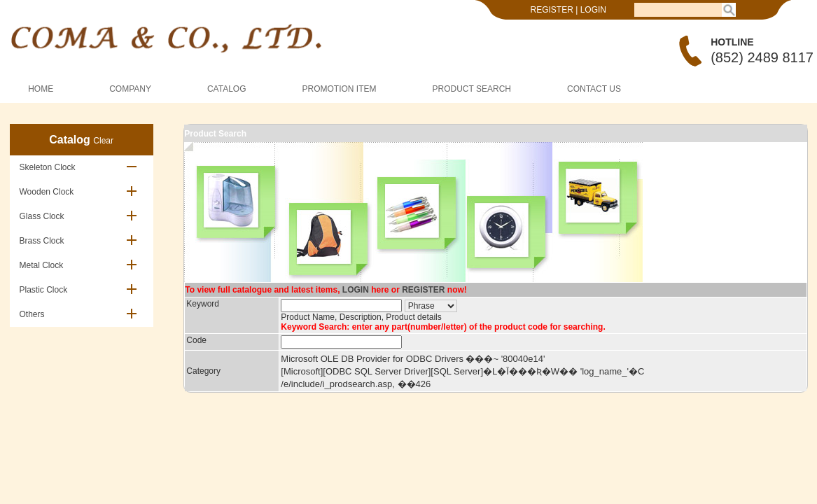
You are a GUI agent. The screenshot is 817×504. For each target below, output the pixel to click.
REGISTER (552, 10)
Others (32, 314)
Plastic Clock (44, 290)
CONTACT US (594, 89)
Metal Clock (42, 265)
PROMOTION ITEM (340, 89)
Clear (103, 141)
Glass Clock (42, 216)
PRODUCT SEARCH (472, 89)
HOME (41, 89)
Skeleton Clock (48, 167)
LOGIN (593, 10)
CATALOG (227, 89)
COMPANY (130, 89)
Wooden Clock (47, 192)
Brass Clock (42, 241)
